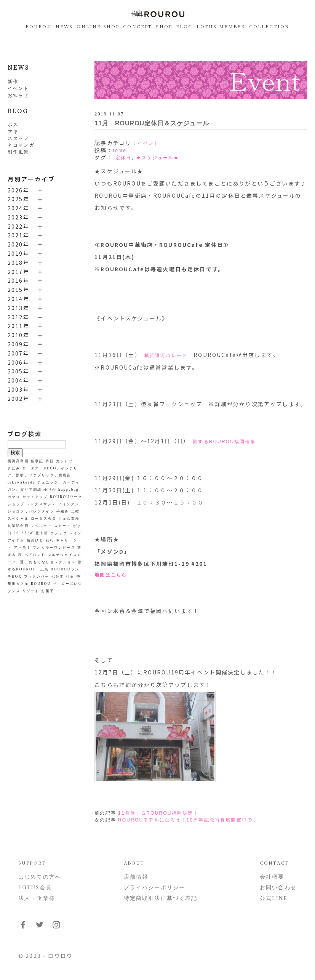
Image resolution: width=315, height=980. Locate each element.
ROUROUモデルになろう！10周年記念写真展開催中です (188, 820)
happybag (69, 490)
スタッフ (18, 138)
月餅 (50, 461)
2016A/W (24, 533)
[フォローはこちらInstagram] (56, 928)
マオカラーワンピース (54, 548)
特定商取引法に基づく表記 (161, 898)
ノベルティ (42, 526)
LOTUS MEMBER (221, 26)
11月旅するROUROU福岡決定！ (158, 813)
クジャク (59, 533)
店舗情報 (136, 877)
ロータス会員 (44, 519)
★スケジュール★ (157, 158)
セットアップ (35, 497)
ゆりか (50, 490)
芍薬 (70, 576)
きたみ (14, 468)
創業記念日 (18, 526)
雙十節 (42, 533)
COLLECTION (269, 26)
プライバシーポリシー (155, 888)
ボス (13, 125)
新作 (13, 82)
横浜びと (35, 540)
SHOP (164, 26)
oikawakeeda (21, 482)
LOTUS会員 (35, 888)
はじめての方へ (40, 877)
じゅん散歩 (69, 519)
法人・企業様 (37, 898)
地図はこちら (111, 575)
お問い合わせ (278, 888)
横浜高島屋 (18, 461)
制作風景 (18, 152)
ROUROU (39, 26)
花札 (50, 540)
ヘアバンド (35, 555)
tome (120, 151)
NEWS (64, 26)
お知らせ (18, 95)
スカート (63, 526)
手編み (63, 511)
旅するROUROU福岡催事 (224, 442)
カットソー (67, 461)
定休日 (123, 158)
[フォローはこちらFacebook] (23, 928)
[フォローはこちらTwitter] (40, 928)
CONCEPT (138, 26)
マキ (13, 131)
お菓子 (47, 591)
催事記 (37, 461)
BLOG (184, 26)
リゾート (31, 591)
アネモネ (22, 548)
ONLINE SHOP (98, 26)
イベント (18, 88)
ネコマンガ (21, 145)
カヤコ (14, 497)
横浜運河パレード (166, 355)
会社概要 (272, 877)
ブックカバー (37, 576)
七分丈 (58, 576)
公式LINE (274, 898)
